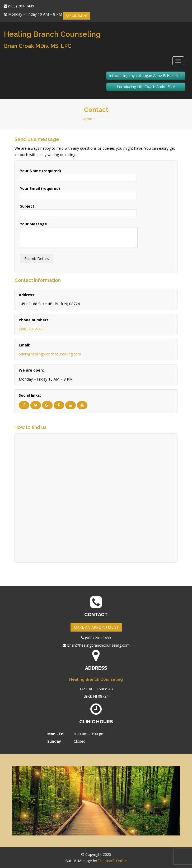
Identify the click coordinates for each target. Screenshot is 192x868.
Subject (78, 210)
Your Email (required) (78, 192)
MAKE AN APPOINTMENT (96, 627)
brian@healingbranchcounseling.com (50, 354)
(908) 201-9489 (32, 329)
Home (87, 119)
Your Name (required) (78, 174)
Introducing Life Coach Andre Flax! (146, 87)
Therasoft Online (112, 861)
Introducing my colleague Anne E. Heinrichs (146, 76)
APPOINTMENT (77, 16)
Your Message (79, 235)
